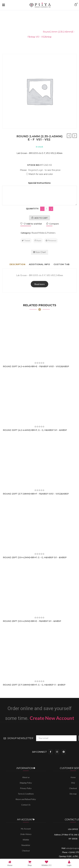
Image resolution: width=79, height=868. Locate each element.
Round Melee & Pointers (27, 32)
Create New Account (52, 718)
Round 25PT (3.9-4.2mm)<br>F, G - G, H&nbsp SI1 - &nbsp (35, 557)
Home (8, 32)
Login (69, 863)
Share (38, 240)
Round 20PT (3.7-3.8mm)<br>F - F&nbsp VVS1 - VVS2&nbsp (36, 494)
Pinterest (51, 240)
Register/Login (36, 170)
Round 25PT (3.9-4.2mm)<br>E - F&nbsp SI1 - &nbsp (32, 621)
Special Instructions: (39, 183)
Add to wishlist (32, 224)
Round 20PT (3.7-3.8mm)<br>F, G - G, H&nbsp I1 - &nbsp (34, 685)
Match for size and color (41, 174)
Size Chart (40, 252)
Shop (30, 863)
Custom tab (62, 264)
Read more (39, 284)
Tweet (26, 240)
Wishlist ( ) (46, 863)
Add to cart (41, 218)
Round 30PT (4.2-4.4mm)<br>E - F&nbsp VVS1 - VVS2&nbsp (36, 366)
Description (17, 264)
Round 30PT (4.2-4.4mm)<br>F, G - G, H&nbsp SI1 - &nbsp (35, 430)
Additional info (39, 264)
